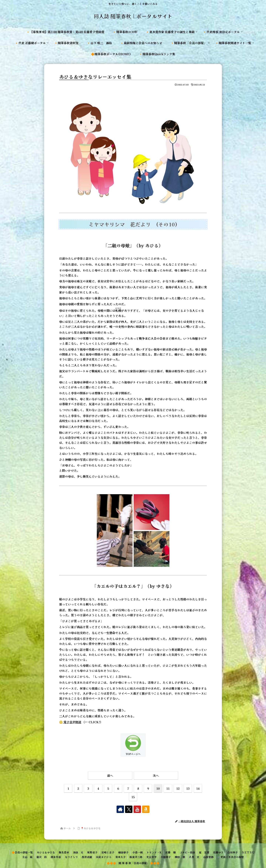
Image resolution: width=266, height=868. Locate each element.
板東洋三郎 (136, 857)
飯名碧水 (64, 852)
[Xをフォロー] (129, 809)
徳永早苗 (56, 857)
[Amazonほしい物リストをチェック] (146, 809)
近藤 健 (170, 852)
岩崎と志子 (108, 852)
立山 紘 (27, 857)
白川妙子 (233, 852)
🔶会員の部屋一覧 (22, 852)
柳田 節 (180, 857)
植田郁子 (123, 852)
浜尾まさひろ (104, 857)
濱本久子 (120, 857)
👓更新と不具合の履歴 (231, 857)
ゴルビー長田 (187, 852)
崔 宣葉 (204, 852)
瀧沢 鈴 (42, 857)
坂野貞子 (92, 852)
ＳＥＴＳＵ (248, 852)
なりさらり (71, 857)
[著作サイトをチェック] (120, 809)
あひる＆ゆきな (46, 852)
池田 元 (78, 852)
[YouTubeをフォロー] (137, 809)
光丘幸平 (151, 857)
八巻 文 (194, 857)
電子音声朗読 (72, 722)
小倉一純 (138, 852)
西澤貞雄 (87, 857)
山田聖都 (208, 857)
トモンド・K (154, 852)
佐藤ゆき (218, 852)
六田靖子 (166, 857)
